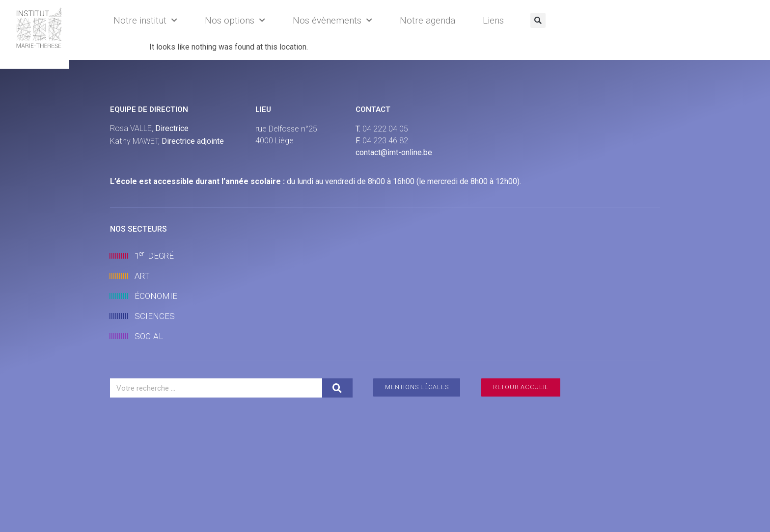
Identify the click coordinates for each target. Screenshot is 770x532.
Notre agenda (427, 20)
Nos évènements (332, 20)
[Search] (337, 388)
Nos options (235, 20)
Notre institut (145, 20)
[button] (538, 20)
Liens (493, 20)
